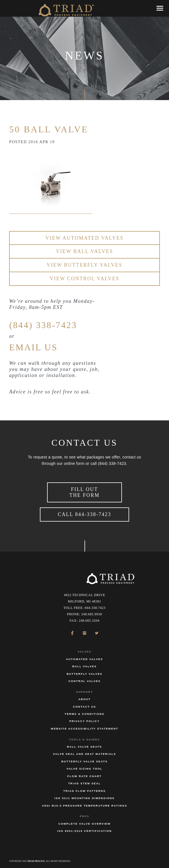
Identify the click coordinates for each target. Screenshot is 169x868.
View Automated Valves (84, 238)
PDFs (84, 816)
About (85, 699)
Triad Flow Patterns (85, 791)
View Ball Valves (84, 251)
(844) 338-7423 (43, 325)
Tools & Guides (84, 739)
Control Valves (84, 681)
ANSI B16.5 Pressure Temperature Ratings (84, 806)
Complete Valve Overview (85, 824)
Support (84, 692)
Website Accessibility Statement (84, 729)
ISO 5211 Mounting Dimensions (84, 798)
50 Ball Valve (49, 129)
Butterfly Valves (85, 674)
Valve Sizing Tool (84, 769)
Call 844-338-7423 (85, 514)
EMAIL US (33, 347)
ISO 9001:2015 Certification (84, 831)
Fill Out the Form (84, 492)
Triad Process (36, 861)
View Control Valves (84, 279)
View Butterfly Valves (84, 265)
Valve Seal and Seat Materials (84, 754)
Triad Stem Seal (84, 783)
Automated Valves (84, 659)
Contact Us (84, 707)
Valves (84, 652)
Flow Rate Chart (84, 776)
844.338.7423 (95, 608)
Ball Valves (84, 666)
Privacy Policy (84, 721)
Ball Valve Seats (84, 747)
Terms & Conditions (84, 714)
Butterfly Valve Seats (85, 761)
